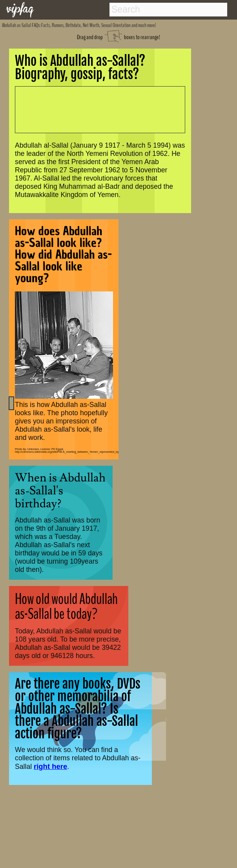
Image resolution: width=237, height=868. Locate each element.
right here (50, 766)
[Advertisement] (96, 109)
